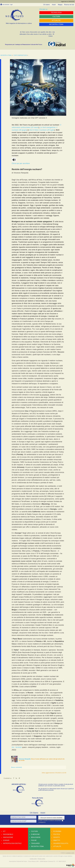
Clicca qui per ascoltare (21, 161)
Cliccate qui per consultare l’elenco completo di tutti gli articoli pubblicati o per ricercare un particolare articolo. (56, 785)
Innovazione (8, 838)
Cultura (34, 832)
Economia (57, 832)
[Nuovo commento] (17, 767)
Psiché (34, 841)
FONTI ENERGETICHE (20, 55)
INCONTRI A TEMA (6, 55)
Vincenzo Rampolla (25, 759)
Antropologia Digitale (12, 844)
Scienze (6, 841)
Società (56, 838)
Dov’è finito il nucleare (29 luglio (42, 130)
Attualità (57, 847)
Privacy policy (42, 859)
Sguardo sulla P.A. (61, 844)
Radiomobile (8, 835)
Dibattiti (57, 841)
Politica (57, 835)
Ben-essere (36, 838)
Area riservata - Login (9, 4)
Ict (4, 832)
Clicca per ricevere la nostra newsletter (51, 818)
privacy (59, 821)
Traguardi (35, 844)
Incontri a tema (37, 847)
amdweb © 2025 (70, 853)
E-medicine (35, 835)
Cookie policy (33, 859)
